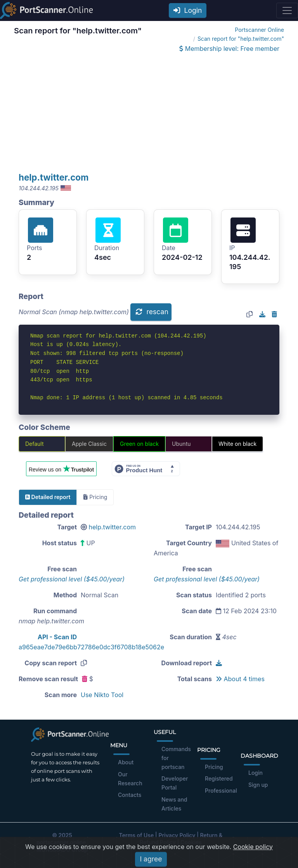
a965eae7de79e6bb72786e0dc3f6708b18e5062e (91, 647)
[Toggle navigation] (287, 10)
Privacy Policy (177, 835)
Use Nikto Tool (102, 695)
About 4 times (240, 679)
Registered (219, 778)
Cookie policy (253, 858)
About (126, 762)
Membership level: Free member (229, 49)
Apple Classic (89, 444)
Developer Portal (175, 783)
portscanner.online (61, 842)
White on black (237, 444)
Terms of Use (137, 835)
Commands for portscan (176, 758)
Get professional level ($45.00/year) (72, 579)
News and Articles (174, 804)
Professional (221, 791)
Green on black (139, 444)
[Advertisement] (149, 113)
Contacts (130, 795)
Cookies (191, 842)
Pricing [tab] (95, 497)
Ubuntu (181, 444)
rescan (152, 312)
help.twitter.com (54, 177)
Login (188, 10)
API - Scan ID (57, 637)
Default (35, 444)
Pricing (214, 767)
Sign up (258, 785)
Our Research (130, 779)
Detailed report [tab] (48, 497)
